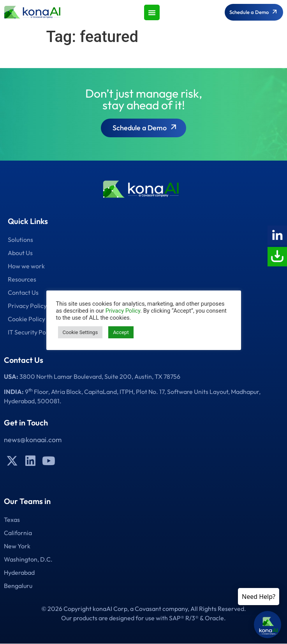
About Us (20, 253)
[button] (152, 12)
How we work (26, 266)
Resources (22, 279)
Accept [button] (121, 332)
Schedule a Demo (145, 129)
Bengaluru (18, 586)
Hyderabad (19, 572)
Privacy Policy (123, 311)
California (18, 533)
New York (17, 546)
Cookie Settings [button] (80, 332)
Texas (12, 520)
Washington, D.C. (28, 559)
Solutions (20, 240)
